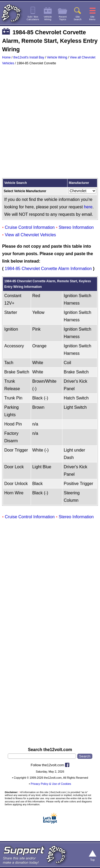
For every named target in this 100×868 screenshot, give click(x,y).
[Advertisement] (50, 123)
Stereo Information (76, 227)
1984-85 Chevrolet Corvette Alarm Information (48, 269)
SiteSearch (78, 18)
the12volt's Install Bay (29, 57)
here (88, 207)
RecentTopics (63, 18)
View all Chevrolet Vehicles (30, 235)
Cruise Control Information (30, 227)
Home (6, 57)
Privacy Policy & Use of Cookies (51, 784)
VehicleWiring (48, 18)
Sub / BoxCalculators (33, 18)
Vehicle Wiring (57, 57)
